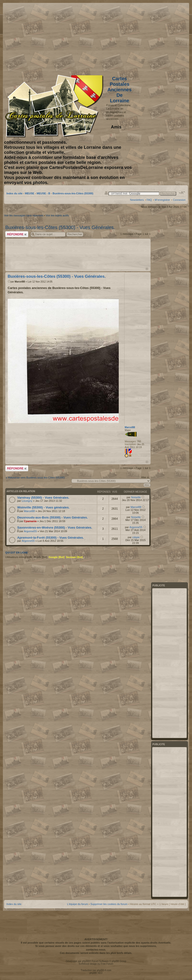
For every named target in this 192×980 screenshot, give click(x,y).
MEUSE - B (43, 193)
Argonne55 (30, 531)
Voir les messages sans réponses (24, 215)
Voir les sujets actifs (57, 215)
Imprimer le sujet (106, 193)
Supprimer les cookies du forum (109, 904)
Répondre (17, 234)
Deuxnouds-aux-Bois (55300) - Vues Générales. (53, 517)
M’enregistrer (162, 200)
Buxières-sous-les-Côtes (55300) (73, 193)
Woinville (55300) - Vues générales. (43, 507)
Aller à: (145, 477)
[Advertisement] (148, 38)
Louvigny (27, 501)
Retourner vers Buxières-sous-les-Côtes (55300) (37, 478)
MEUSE (30, 193)
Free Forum (107, 964)
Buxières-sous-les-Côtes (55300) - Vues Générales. (60, 227)
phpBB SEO (96, 973)
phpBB (85, 961)
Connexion (179, 200)
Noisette (136, 497)
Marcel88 (20, 282)
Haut (147, 269)
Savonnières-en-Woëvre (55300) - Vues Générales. (55, 527)
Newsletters (137, 200)
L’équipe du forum (77, 904)
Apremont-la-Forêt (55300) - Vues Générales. (51, 538)
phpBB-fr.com (104, 970)
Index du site (14, 193)
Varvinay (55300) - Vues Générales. (43, 498)
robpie (136, 537)
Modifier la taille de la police (182, 193)
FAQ (149, 200)
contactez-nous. (96, 950)
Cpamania (30, 521)
